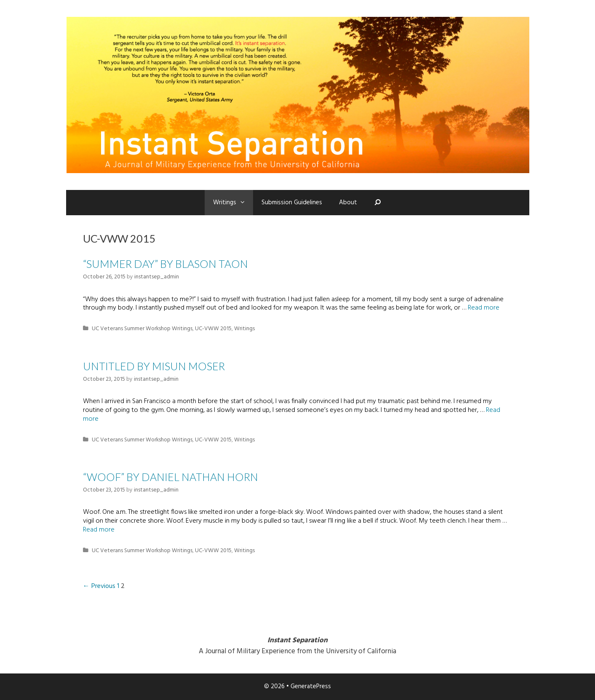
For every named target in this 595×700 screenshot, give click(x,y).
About (348, 203)
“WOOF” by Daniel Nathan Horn (171, 477)
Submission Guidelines (292, 203)
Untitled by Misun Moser (154, 366)
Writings (233, 203)
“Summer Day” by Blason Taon (165, 264)
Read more (484, 308)
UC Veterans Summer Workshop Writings (142, 329)
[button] (245, 203)
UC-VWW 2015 (213, 329)
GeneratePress (311, 687)
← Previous (99, 586)
